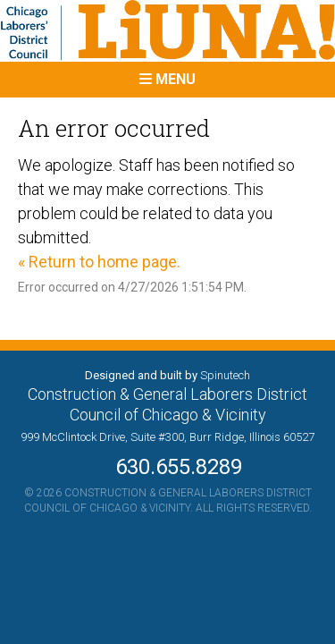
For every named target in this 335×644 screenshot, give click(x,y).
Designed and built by (167, 375)
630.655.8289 (168, 467)
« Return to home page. (99, 262)
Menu (167, 79)
